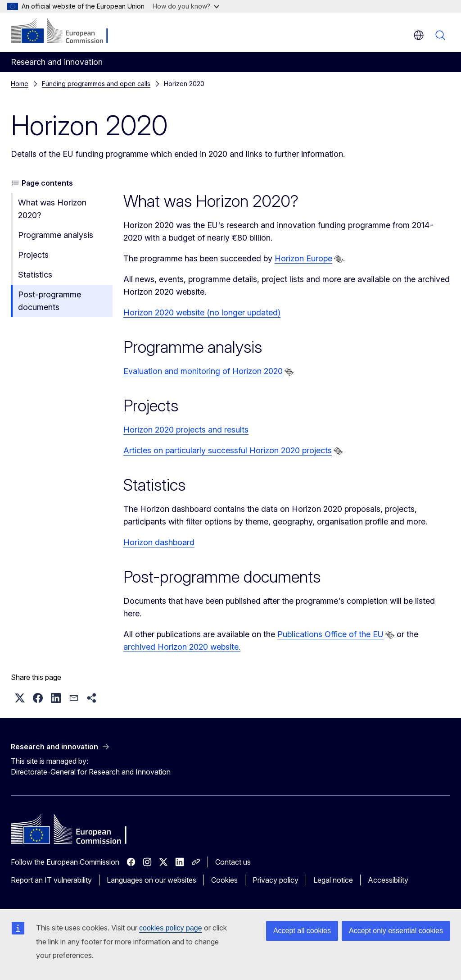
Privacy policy (276, 880)
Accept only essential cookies (396, 931)
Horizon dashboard (159, 542)
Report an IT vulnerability (51, 880)
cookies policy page (171, 928)
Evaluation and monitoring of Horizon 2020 (203, 371)
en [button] (419, 35)
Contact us (233, 862)
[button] (20, 698)
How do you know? (186, 6)
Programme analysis (56, 235)
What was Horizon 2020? (52, 209)
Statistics (35, 275)
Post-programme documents (50, 301)
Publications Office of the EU (330, 634)
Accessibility (388, 880)
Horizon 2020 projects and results (186, 430)
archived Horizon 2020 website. (182, 647)
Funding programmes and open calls (96, 84)
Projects (33, 255)
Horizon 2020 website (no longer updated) (202, 312)
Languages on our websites (151, 880)
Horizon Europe (303, 258)
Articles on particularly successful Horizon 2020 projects (228, 450)
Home (20, 84)
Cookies (224, 880)
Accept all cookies (302, 931)
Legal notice (333, 880)
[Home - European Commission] (66, 32)
